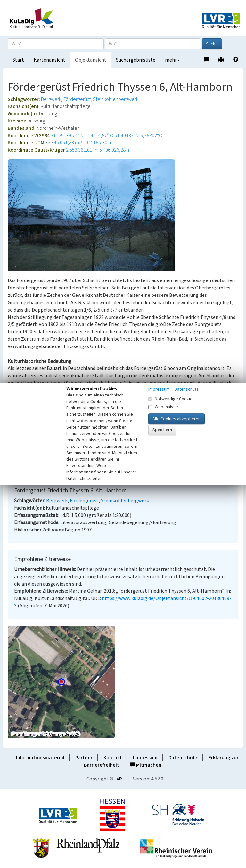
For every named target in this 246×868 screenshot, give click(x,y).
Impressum (145, 758)
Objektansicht (91, 60)
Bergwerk (51, 99)
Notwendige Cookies (172, 399)
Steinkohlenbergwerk (116, 99)
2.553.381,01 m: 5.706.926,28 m (98, 150)
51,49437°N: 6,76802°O (138, 136)
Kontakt (113, 758)
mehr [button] (172, 60)
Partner (84, 758)
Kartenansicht (49, 60)
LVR (118, 779)
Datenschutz (183, 758)
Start (18, 60)
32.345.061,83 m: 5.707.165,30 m (79, 143)
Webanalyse (163, 407)
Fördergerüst (77, 99)
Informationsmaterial (40, 758)
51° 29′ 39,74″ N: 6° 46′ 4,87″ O (82, 136)
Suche (212, 44)
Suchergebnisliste (136, 60)
